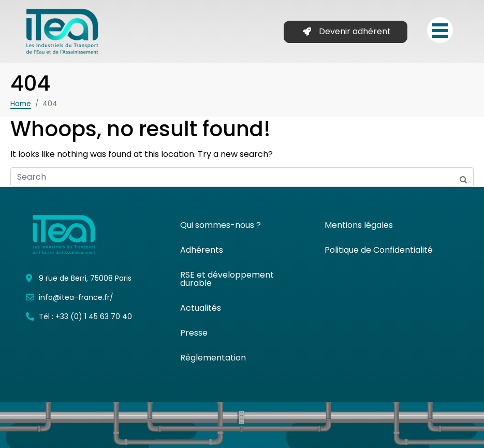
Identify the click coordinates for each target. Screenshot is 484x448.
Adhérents (202, 250)
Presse (194, 333)
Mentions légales (359, 225)
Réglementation (213, 358)
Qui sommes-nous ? (221, 225)
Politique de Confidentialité (379, 250)
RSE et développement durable (227, 279)
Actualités (201, 308)
